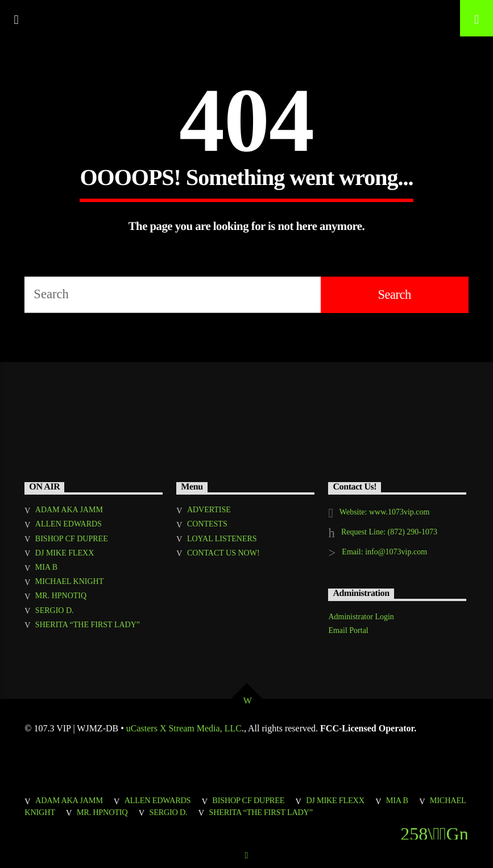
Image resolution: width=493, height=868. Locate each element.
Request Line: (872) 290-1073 (389, 532)
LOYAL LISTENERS (222, 539)
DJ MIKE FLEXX (65, 553)
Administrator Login (361, 617)
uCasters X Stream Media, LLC (184, 728)
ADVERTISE (209, 510)
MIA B (46, 567)
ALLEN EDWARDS (69, 524)
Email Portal (348, 630)
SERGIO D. (55, 610)
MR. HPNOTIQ (61, 596)
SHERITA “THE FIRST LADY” (88, 625)
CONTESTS (207, 524)
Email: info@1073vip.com (384, 552)
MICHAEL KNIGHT (69, 581)
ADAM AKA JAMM (69, 510)
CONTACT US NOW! (223, 553)
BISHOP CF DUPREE (72, 539)
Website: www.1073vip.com (385, 512)
